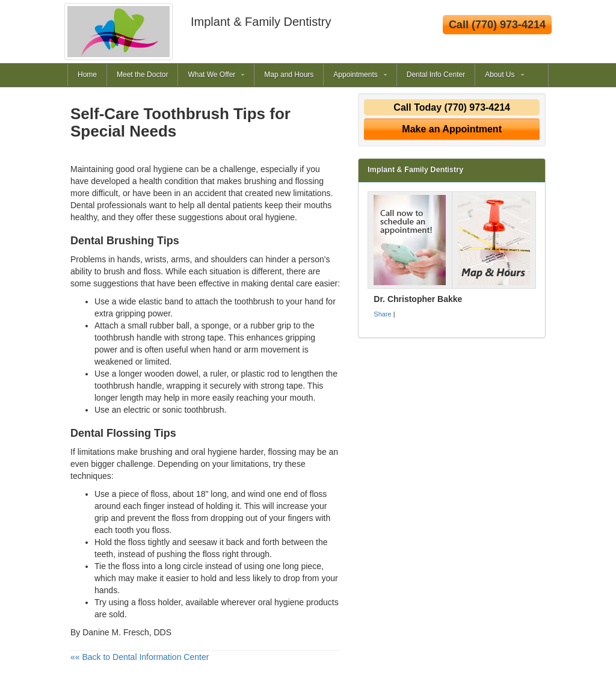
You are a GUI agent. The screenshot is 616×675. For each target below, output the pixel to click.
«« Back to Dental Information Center (140, 657)
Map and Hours (289, 75)
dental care (291, 283)
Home (87, 75)
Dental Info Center (436, 75)
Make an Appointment (452, 129)
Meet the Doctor (142, 75)
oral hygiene (272, 217)
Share (382, 314)
